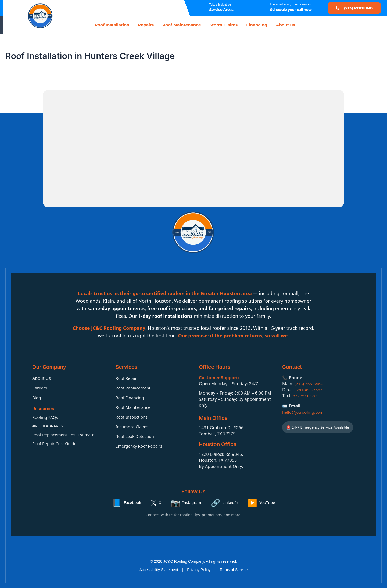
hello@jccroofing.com (304, 412)
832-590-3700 (306, 395)
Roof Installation (112, 25)
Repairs (146, 25)
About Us (42, 378)
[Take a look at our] (200, 8)
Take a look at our (221, 5)
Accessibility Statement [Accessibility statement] (159, 570)
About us (286, 25)
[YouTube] (261, 502)
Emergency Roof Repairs (140, 445)
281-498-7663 (310, 389)
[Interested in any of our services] (261, 8)
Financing (257, 25)
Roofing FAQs (46, 417)
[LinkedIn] (225, 502)
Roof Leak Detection (136, 436)
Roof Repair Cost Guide (56, 443)
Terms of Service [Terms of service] (234, 570)
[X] (156, 502)
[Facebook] (127, 502)
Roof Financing (131, 397)
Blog (37, 397)
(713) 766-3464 (309, 383)
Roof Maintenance (182, 25)
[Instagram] (186, 502)
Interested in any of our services (291, 4)
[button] (354, 8)
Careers (40, 387)
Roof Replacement (134, 387)
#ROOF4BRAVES (48, 425)
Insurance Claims (133, 426)
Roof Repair (127, 378)
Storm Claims (223, 25)
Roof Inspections (132, 416)
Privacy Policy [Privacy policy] (199, 570)
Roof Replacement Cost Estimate (65, 434)
